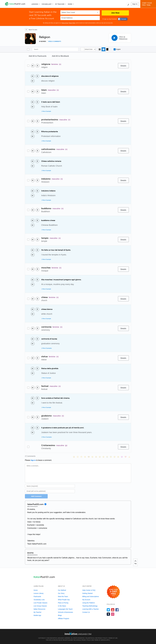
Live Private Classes (40, 603)
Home (36, 590)
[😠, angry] (92, 457)
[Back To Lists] (31, 30)
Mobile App (37, 615)
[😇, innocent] (111, 457)
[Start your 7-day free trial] (113, 592)
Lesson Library (39, 593)
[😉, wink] (103, 457)
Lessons (35, 4)
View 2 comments (55, 41)
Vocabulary (47, 4)
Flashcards (37, 596)
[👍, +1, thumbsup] (129, 457)
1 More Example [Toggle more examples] (46, 111)
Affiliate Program (64, 619)
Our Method (62, 590)
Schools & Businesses (65, 612)
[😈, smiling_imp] (122, 457)
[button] (127, 4)
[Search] (55, 49)
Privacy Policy (72, 23)
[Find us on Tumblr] (108, 614)
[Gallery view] (107, 49)
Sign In (135, 4)
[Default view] (104, 49)
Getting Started (87, 593)
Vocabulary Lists (39, 600)
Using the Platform (89, 603)
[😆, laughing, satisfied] (96, 457)
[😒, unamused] (85, 457)
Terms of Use (65, 23)
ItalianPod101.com (91, 638)
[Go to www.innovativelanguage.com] (78, 633)
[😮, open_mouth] (118, 457)
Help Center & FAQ (89, 590)
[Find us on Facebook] (117, 610)
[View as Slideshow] (120, 38)
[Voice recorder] (37, 66)
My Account (86, 600)
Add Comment (36, 496)
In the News (62, 606)
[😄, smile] (74, 457)
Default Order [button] (89, 49)
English (117, 49)
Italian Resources (39, 609)
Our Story (61, 593)
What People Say (64, 600)
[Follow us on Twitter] (108, 610)
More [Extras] (70, 4)
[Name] (50, 486)
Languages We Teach (65, 609)
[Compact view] (100, 49)
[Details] (123, 66)
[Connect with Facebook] (123, 19)
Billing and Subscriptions (91, 596)
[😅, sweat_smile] (100, 457)
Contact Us (86, 612)
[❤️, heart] (126, 457)
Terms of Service (100, 640)
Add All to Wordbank (60, 56)
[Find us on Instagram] (113, 614)
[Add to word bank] (114, 66)
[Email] (50, 491)
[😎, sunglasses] (89, 457)
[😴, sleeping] (115, 457)
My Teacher (60, 4)
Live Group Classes (40, 606)
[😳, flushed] (78, 457)
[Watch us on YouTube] (113, 610)
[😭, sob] (107, 457)
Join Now (115, 13)
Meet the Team (63, 596)
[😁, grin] (81, 457)
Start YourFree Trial (148, 4)
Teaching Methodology (90, 606)
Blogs (60, 615)
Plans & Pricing (63, 603)
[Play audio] (33, 66)
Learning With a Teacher (91, 609)
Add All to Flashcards (38, 56)
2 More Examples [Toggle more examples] (47, 348)
